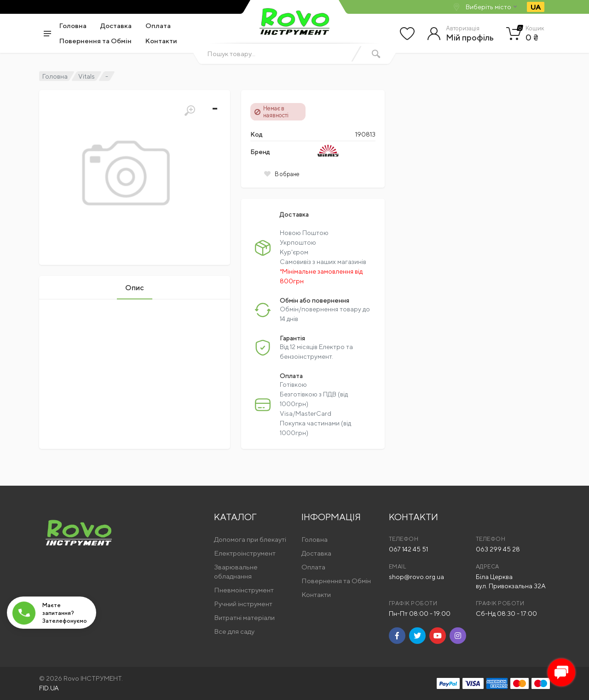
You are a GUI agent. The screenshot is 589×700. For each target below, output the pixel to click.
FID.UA (49, 688)
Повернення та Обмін (95, 41)
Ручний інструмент (243, 604)
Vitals (87, 76)
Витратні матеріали (244, 617)
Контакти (161, 41)
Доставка (116, 26)
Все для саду (234, 631)
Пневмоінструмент (244, 590)
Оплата (158, 26)
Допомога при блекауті (250, 539)
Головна (73, 26)
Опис (135, 288)
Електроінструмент (245, 553)
